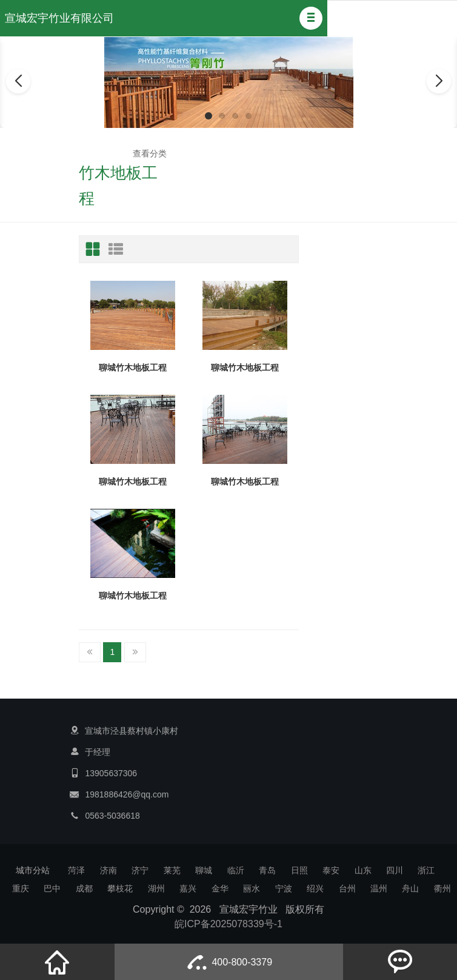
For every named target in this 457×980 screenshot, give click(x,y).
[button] (311, 18)
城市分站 (33, 870)
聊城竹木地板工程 (133, 367)
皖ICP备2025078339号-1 (228, 924)
